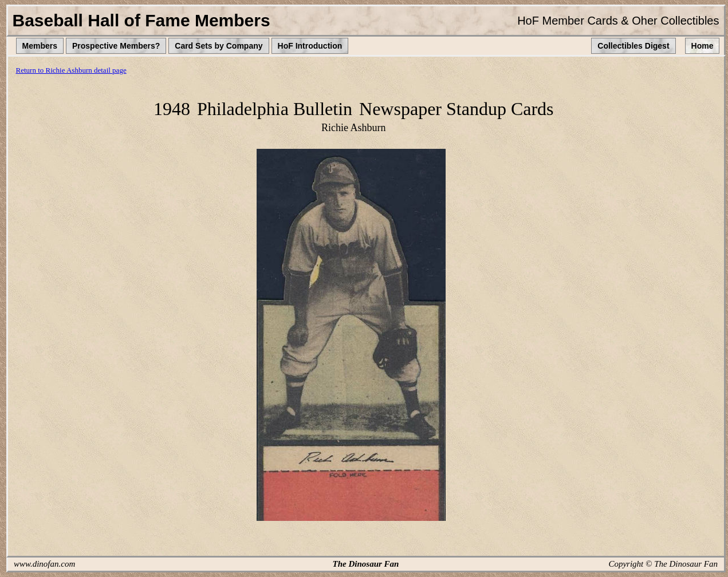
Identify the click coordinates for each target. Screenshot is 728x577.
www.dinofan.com (44, 564)
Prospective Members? (116, 46)
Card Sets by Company (219, 46)
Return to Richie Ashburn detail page (71, 70)
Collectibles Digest (633, 46)
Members (40, 46)
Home (703, 46)
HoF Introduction (310, 46)
